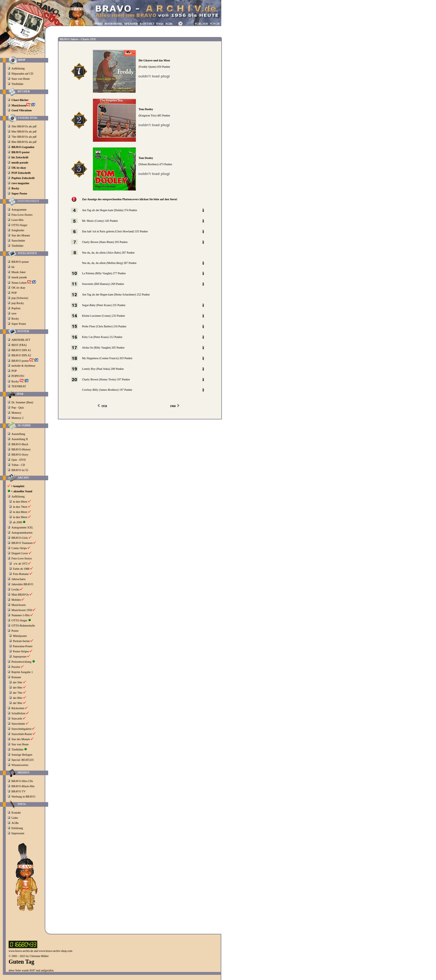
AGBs (15, 823)
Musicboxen (18, 605)
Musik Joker (19, 272)
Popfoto (16, 308)
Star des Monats (21, 235)
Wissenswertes (20, 765)
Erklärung (17, 828)
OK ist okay (19, 288)
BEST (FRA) (19, 345)
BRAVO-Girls (20, 538)
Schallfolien (18, 713)
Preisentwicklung (21, 662)
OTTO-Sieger (19, 225)
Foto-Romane (21, 574)
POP (14, 293)
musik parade (19, 277)
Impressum (18, 833)
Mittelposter (20, 636)
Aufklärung (18, 68)
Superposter (20, 657)
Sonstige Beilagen (22, 755)
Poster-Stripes (21, 651)
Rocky (16, 319)
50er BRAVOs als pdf (24, 126)
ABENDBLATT (21, 340)
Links (15, 818)
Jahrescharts (18, 579)
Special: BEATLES (23, 760)
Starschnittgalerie (21, 729)
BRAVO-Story (20, 455)
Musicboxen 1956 (22, 610)
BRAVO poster (20, 262)
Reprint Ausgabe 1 (22, 672)
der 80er (18, 698)
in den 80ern (20, 512)
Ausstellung (18, 434)
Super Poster (19, 324)
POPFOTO (18, 376)
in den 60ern (20, 502)
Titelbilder (17, 84)
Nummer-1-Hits (21, 615)
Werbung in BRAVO (23, 797)
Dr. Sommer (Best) (22, 402)
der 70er (18, 693)
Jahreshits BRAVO (22, 584)
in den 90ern (20, 517)
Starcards (17, 719)
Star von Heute (20, 744)
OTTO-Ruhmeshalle (23, 626)
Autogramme (19, 210)
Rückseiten (18, 708)
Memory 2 (17, 418)
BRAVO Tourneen (22, 543)
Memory (16, 413)
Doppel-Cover (20, 553)
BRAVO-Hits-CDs (22, 781)
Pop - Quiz (18, 408)
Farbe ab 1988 (21, 569)
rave (14, 313)
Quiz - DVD (18, 460)
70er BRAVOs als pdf (24, 137)
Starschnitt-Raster (22, 734)
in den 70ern (20, 507)
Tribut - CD (18, 465)
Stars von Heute (21, 79)
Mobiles (16, 600)
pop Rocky (18, 303)
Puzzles (16, 667)
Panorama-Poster (23, 646)
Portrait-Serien (21, 641)
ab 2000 (17, 522)
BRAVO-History (21, 449)
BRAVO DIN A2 (22, 355)
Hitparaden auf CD (22, 74)
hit (13, 267)
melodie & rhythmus (23, 366)
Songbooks (18, 230)
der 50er (18, 682)
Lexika (15, 589)
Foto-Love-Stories (22, 215)
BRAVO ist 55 (20, 470)
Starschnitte (18, 241)
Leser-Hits (17, 220)
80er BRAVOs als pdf (24, 142)
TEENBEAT (19, 386)
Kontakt (16, 813)
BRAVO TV (18, 791)
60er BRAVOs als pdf (24, 132)
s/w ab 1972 (21, 564)
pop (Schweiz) (20, 298)
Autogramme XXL (22, 527)
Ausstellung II (20, 439)
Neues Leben (24, 283)
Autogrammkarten (22, 533)
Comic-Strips (19, 548)
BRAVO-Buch (20, 444)
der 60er (18, 688)
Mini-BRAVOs (20, 595)
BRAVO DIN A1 (22, 350)
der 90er (18, 703)
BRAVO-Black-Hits (23, 786)
